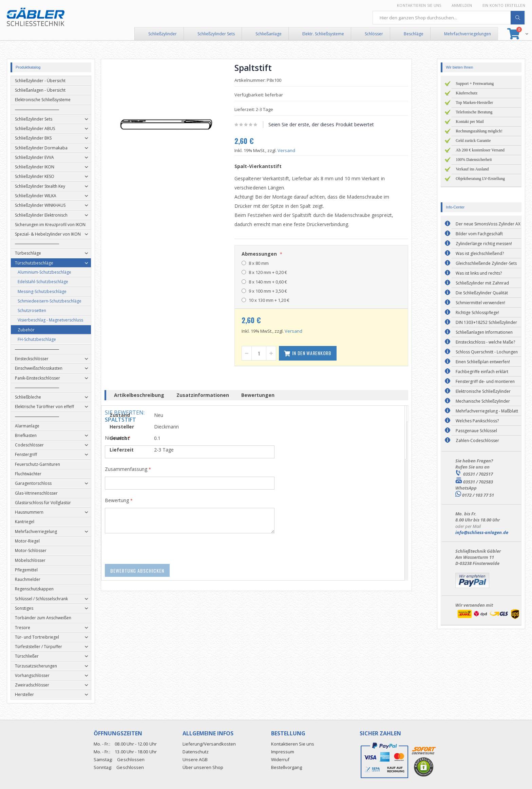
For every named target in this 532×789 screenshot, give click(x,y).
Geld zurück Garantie (473, 141)
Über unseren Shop (203, 767)
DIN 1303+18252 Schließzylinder (486, 322)
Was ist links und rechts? (479, 273)
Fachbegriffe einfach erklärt (482, 372)
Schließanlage (269, 34)
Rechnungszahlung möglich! (479, 131)
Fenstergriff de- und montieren (485, 381)
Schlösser (374, 34)
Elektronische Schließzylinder (483, 391)
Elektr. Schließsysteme (323, 34)
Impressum (283, 752)
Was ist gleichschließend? (480, 253)
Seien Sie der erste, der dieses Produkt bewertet (331, 124)
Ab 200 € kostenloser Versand (480, 150)
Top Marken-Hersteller (474, 103)
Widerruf (280, 759)
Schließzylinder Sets (216, 34)
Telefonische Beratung (474, 112)
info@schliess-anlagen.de (482, 532)
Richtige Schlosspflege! (477, 313)
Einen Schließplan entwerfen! (483, 362)
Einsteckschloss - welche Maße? (485, 342)
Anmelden (462, 5)
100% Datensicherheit (474, 160)
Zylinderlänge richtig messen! (484, 244)
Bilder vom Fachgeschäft (479, 234)
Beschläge (414, 34)
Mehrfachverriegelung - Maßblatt (487, 411)
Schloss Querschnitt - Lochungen (487, 352)
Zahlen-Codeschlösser (477, 441)
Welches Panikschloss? (477, 421)
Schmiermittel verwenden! (480, 303)
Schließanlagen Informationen (484, 332)
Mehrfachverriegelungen (468, 34)
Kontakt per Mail (470, 122)
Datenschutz (196, 752)
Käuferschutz (467, 93)
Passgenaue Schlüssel (476, 431)
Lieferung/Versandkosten (209, 744)
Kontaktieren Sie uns (419, 5)
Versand (296, 150)
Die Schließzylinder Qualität (482, 293)
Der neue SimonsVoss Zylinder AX (488, 224)
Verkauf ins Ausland (472, 169)
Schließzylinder (163, 34)
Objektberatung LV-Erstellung (480, 179)
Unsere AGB (195, 759)
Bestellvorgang (287, 767)
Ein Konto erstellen (504, 5)
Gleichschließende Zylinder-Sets (486, 263)
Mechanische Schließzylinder (483, 401)
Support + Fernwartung (475, 84)
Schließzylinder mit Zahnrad (482, 283)
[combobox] (449, 18)
